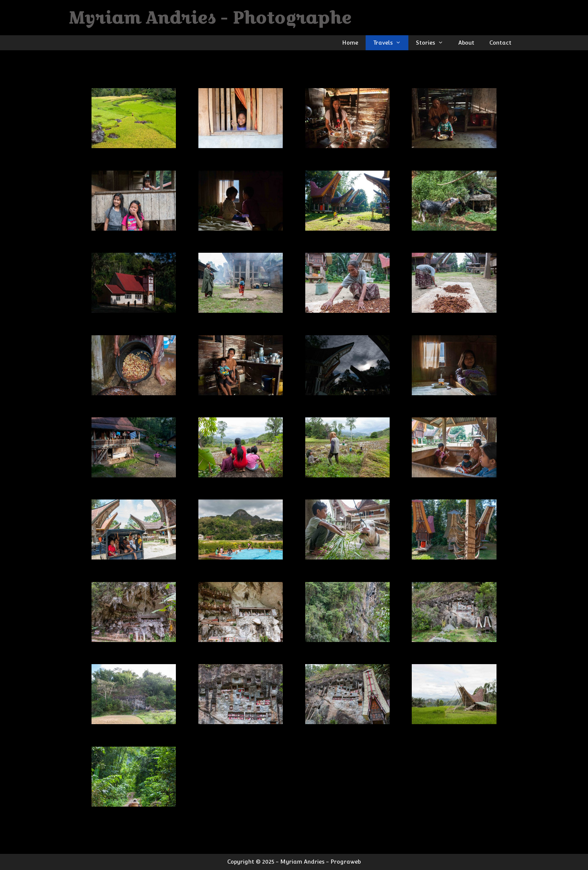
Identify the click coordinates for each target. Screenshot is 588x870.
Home (350, 43)
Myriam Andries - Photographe (210, 17)
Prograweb (346, 862)
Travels (391, 43)
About (466, 43)
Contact (500, 43)
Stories (433, 43)
